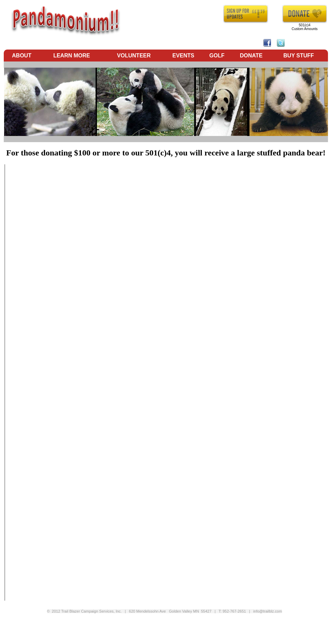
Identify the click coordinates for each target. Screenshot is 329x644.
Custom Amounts (304, 29)
